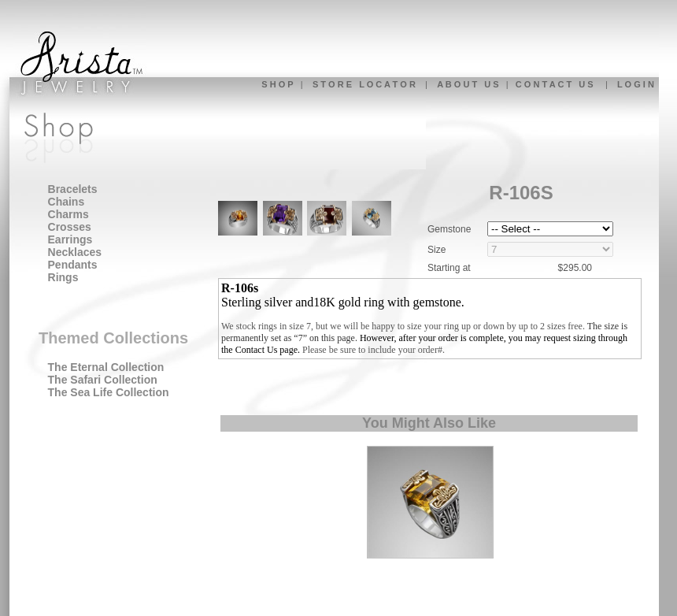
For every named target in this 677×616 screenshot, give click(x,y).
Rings (63, 277)
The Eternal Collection (106, 367)
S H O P (277, 84)
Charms (68, 214)
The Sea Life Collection (109, 392)
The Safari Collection (103, 380)
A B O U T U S (468, 84)
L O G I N (636, 84)
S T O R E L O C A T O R (364, 84)
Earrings (70, 239)
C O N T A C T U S (555, 84)
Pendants (73, 265)
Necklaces (75, 252)
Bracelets (73, 189)
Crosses (70, 227)
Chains (67, 202)
